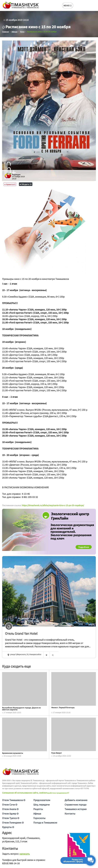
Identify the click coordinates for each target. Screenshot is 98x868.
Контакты (70, 813)
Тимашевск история (76, 809)
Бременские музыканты (13, 753)
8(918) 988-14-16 (11, 863)
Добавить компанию (76, 800)
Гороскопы (39, 818)
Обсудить (26, 184)
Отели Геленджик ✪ (13, 822)
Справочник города (75, 804)
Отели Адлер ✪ (10, 813)
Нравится (10, 184)
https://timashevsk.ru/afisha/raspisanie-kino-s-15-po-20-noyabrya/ (53, 505)
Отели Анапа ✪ (10, 809)
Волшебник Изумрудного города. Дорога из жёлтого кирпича (21, 709)
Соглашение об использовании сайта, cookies (24, 793)
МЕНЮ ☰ (68, 5)
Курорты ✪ (8, 827)
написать (25, 854)
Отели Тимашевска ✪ (14, 800)
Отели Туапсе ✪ (11, 818)
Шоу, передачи (41, 804)
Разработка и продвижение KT (58, 793)
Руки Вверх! (57, 753)
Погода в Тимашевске (45, 822)
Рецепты (38, 809)
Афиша (37, 813)
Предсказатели (42, 800)
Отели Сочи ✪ (10, 804)
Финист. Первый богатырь (63, 707)
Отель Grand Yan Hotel (21, 633)
